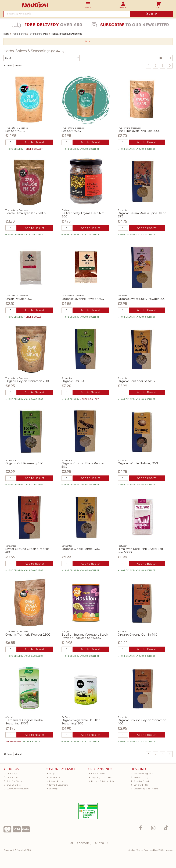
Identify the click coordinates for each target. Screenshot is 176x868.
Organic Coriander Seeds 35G (138, 381)
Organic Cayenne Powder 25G (83, 299)
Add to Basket (35, 142)
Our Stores (11, 777)
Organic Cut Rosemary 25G (24, 463)
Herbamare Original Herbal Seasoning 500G (24, 722)
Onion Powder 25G (19, 299)
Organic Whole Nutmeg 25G (138, 463)
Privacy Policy (55, 781)
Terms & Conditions (58, 785)
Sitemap (52, 789)
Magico (140, 850)
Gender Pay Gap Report (144, 789)
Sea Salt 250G (71, 131)
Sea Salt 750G (15, 131)
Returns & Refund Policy (102, 781)
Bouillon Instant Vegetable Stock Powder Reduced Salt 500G (85, 636)
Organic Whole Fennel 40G (81, 549)
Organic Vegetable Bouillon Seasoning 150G (81, 722)
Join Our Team (13, 781)
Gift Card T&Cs (140, 785)
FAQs (51, 773)
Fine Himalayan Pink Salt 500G (139, 131)
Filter (88, 41)
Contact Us (53, 777)
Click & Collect (97, 773)
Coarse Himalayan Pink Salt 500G (29, 213)
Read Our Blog (140, 777)
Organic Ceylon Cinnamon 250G (28, 381)
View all (19, 66)
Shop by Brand (140, 781)
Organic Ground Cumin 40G (137, 635)
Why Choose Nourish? (17, 789)
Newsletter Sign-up (142, 773)
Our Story (11, 773)
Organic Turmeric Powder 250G (28, 635)
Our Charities (12, 785)
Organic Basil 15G (73, 381)
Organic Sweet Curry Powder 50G (142, 299)
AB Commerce (165, 850)
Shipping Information (101, 777)
